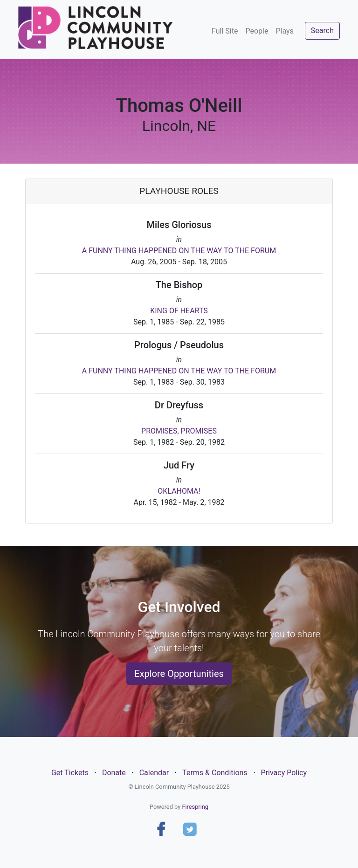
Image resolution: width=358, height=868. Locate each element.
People (257, 31)
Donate (114, 773)
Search (322, 31)
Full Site (225, 31)
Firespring (195, 807)
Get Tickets (70, 773)
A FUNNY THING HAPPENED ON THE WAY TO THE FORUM (179, 251)
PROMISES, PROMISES (179, 431)
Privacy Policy (284, 773)
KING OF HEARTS (179, 311)
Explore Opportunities (179, 674)
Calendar (154, 773)
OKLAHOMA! (179, 491)
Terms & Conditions (215, 773)
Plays (284, 31)
